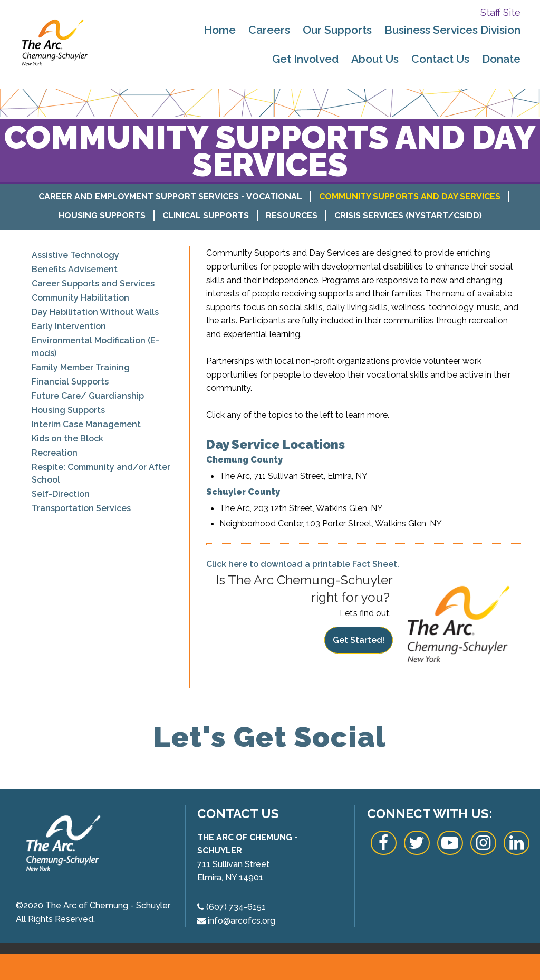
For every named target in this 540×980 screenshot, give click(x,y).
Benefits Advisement (75, 269)
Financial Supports (70, 382)
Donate (501, 59)
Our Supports (337, 30)
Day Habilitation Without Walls (95, 312)
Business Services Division (452, 30)
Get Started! (359, 640)
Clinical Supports (206, 215)
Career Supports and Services (93, 284)
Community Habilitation (80, 298)
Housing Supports (102, 215)
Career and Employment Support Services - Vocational (170, 196)
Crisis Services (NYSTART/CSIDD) (408, 215)
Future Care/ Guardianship (88, 396)
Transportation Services (81, 508)
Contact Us (440, 59)
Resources (292, 215)
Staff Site (500, 12)
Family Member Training (81, 367)
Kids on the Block (67, 439)
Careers (269, 30)
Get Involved (305, 59)
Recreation (55, 453)
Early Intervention (69, 326)
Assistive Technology (75, 255)
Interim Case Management (86, 424)
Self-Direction (61, 494)
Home (220, 30)
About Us (375, 59)
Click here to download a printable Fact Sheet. (303, 564)
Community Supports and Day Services (410, 196)
